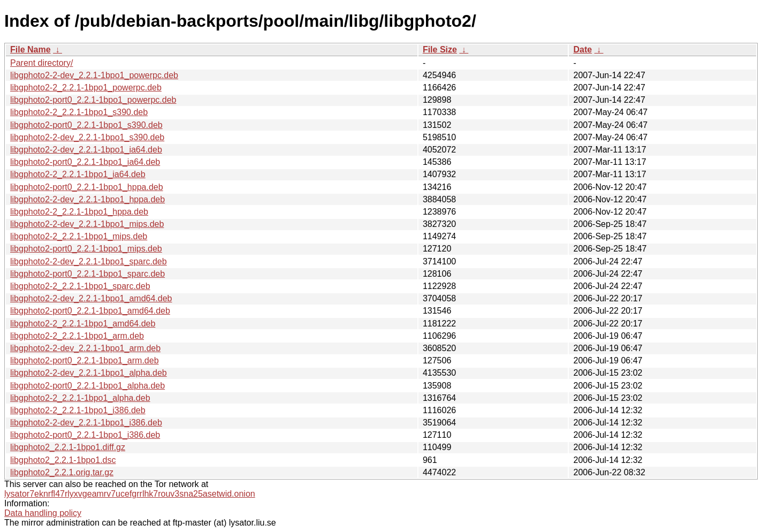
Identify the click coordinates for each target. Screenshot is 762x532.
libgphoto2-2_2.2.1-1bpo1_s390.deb (79, 112)
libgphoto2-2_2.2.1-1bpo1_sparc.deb (80, 286)
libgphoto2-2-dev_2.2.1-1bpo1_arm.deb (85, 348)
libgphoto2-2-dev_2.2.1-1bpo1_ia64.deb (86, 150)
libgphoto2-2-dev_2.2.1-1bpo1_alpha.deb (89, 373)
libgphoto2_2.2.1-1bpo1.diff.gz (68, 447)
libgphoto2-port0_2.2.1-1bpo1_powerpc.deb (93, 100)
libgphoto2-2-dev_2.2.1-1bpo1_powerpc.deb (94, 75)
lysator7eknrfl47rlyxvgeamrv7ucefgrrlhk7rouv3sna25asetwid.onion (130, 494)
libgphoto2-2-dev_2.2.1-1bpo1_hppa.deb (87, 199)
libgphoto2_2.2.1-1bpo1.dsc (63, 460)
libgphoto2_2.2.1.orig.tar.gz (62, 472)
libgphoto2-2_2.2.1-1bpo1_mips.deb (79, 236)
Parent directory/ (41, 63)
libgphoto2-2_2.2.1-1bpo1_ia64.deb (78, 174)
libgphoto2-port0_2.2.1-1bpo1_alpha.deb (87, 386)
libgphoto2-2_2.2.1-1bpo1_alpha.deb (80, 398)
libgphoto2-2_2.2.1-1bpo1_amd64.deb (83, 324)
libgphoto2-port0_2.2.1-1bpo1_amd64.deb (90, 311)
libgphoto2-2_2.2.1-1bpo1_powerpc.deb (86, 88)
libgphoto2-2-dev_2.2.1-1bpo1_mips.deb (87, 224)
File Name (31, 50)
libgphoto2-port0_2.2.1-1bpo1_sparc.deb (87, 274)
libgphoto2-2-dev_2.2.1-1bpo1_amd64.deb (91, 298)
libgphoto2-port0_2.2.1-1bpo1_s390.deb (86, 125)
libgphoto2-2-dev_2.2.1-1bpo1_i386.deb (86, 423)
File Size (440, 50)
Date (582, 50)
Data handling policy (43, 513)
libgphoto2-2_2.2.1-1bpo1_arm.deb (77, 336)
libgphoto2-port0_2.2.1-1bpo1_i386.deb (85, 435)
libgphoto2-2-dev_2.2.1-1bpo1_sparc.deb (89, 261)
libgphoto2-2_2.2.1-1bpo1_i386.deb (78, 410)
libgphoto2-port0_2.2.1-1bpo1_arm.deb (85, 360)
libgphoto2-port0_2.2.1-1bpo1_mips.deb (86, 249)
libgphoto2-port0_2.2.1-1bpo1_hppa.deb (87, 187)
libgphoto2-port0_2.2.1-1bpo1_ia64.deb (85, 162)
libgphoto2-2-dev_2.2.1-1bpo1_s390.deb (87, 137)
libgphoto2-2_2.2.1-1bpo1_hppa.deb (79, 212)
